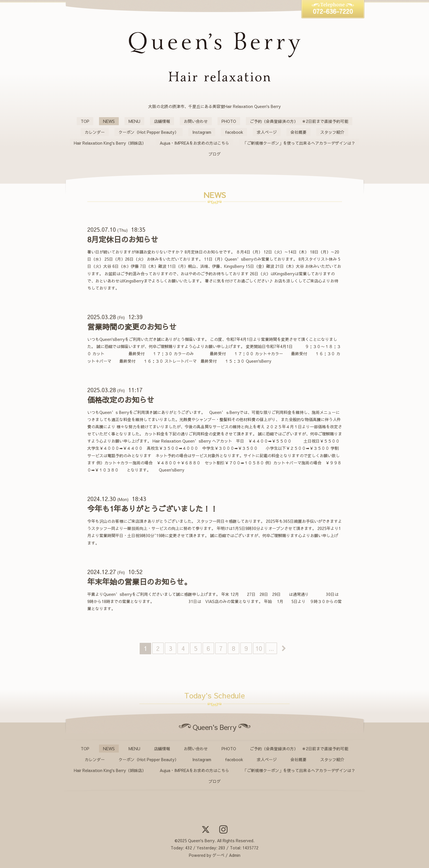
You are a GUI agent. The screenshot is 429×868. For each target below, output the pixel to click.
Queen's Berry (201, 840)
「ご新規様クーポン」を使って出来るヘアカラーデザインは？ (299, 143)
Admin (235, 855)
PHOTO (229, 121)
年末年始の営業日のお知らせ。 (139, 582)
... (271, 648)
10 (259, 648)
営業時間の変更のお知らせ (132, 327)
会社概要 (298, 132)
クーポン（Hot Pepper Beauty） (149, 132)
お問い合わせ (196, 121)
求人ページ (267, 132)
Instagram (202, 132)
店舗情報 (162, 121)
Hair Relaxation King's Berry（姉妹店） (110, 143)
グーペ (218, 855)
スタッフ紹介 (332, 132)
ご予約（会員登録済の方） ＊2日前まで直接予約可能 (299, 121)
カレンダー (95, 132)
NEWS (109, 121)
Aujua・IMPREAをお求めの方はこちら (194, 143)
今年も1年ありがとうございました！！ (153, 508)
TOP (85, 121)
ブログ (215, 154)
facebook (234, 132)
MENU (134, 121)
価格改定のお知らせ (121, 400)
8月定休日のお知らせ (123, 239)
